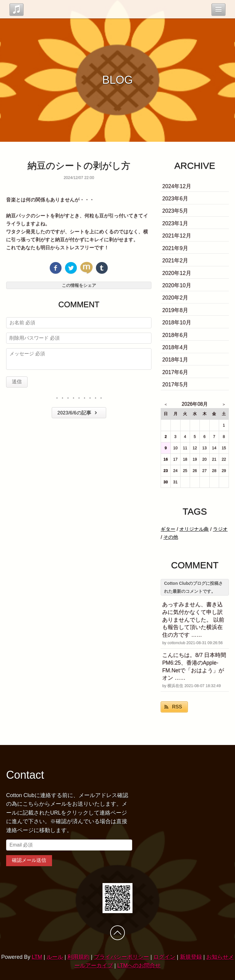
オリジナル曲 (194, 529)
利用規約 (78, 957)
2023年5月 (175, 211)
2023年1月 (175, 223)
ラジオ (220, 529)
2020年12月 (177, 273)
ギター (168, 529)
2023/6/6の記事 (78, 413)
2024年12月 (177, 186)
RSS (177, 707)
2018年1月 (175, 360)
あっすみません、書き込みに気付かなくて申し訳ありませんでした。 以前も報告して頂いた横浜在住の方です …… (193, 620)
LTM (37, 957)
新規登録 (191, 957)
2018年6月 (175, 335)
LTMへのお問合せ (139, 966)
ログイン (164, 957)
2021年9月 (175, 248)
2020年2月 (175, 298)
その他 (171, 537)
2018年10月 (177, 322)
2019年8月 (175, 310)
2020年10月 (177, 285)
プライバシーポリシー (121, 957)
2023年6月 (175, 199)
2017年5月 (175, 384)
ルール (55, 957)
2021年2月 (175, 260)
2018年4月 (175, 347)
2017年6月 (175, 372)
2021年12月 (177, 236)
